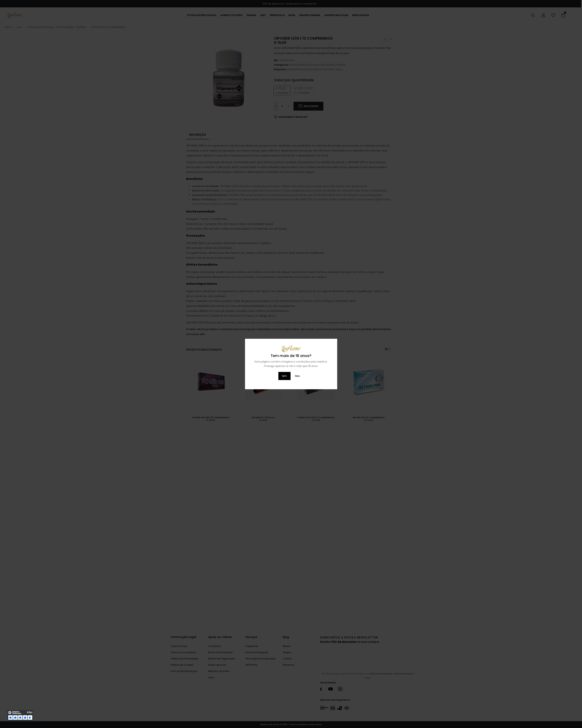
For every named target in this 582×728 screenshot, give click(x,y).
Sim (284, 376)
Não (297, 376)
